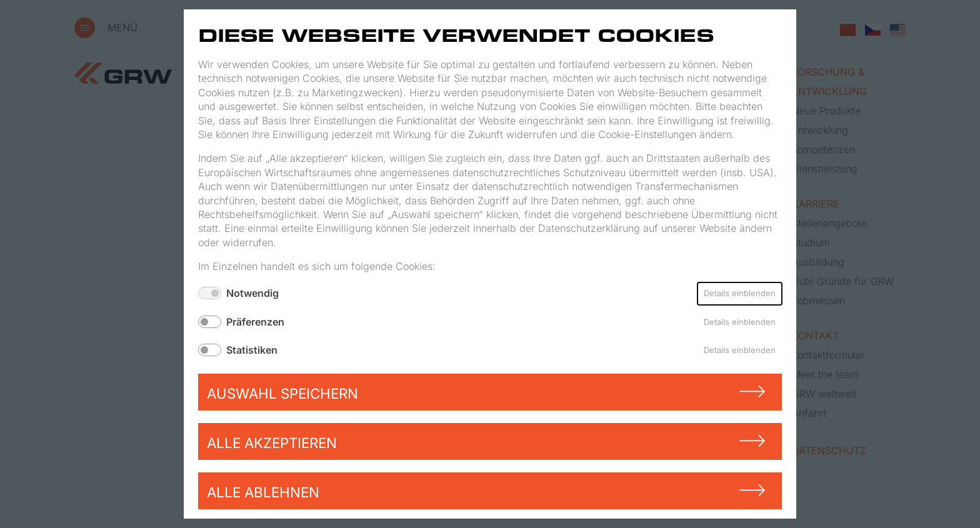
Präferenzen (255, 322)
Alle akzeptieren (272, 443)
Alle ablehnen (263, 492)
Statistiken (252, 350)
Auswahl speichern (282, 393)
